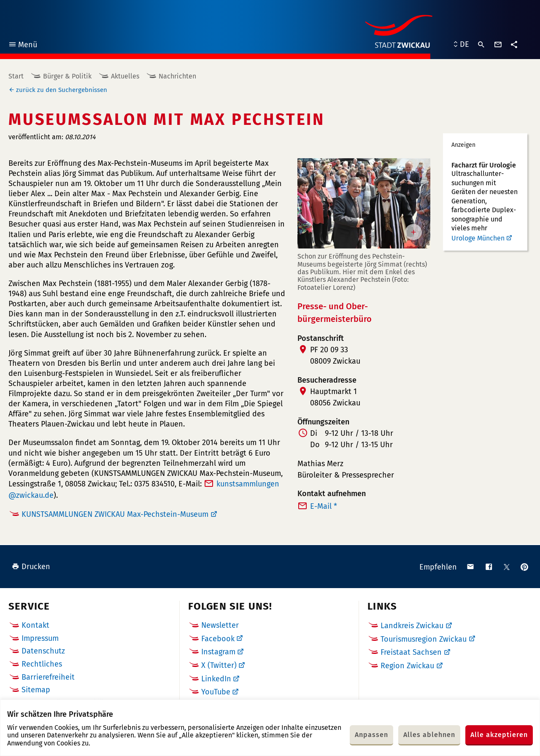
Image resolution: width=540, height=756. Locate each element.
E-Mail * (324, 506)
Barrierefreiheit (48, 677)
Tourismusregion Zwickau (424, 639)
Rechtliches (42, 664)
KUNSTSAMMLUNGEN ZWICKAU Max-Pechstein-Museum (115, 514)
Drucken (31, 567)
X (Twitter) (219, 665)
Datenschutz (43, 651)
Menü (23, 46)
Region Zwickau (407, 666)
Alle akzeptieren (499, 735)
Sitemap (36, 690)
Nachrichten (177, 76)
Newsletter (220, 625)
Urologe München (478, 238)
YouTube (216, 692)
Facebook (218, 639)
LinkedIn (216, 679)
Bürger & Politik (67, 76)
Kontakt (35, 625)
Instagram (218, 652)
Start (16, 76)
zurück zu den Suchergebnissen (62, 90)
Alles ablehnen (429, 735)
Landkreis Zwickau (412, 626)
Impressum (40, 638)
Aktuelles (125, 76)
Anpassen (371, 735)
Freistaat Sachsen (411, 652)
